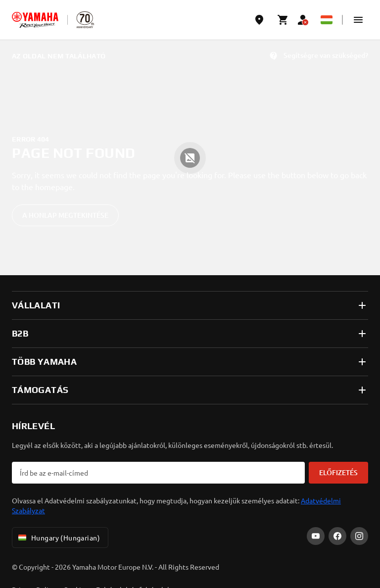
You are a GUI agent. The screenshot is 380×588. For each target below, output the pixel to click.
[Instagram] (359, 536)
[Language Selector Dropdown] (327, 20)
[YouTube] (316, 536)
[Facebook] (337, 536)
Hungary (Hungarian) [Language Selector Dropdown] (58, 538)
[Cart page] (283, 20)
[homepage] (35, 20)
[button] (358, 20)
